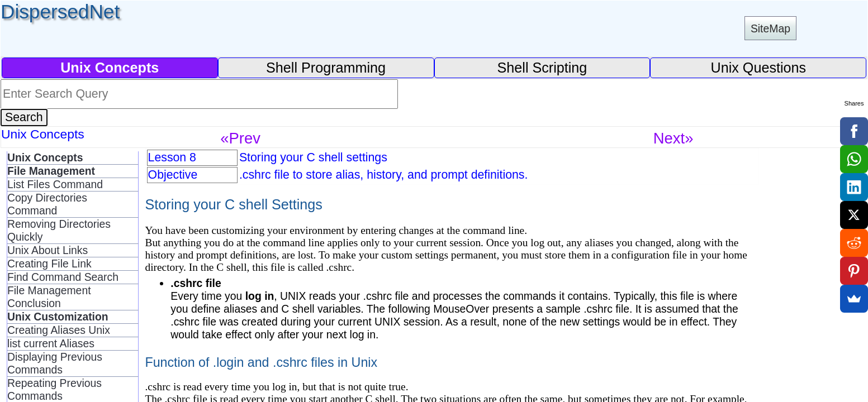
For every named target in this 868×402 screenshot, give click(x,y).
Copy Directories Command (47, 204)
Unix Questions (759, 68)
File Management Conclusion (49, 297)
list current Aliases (51, 343)
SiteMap (770, 28)
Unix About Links (48, 250)
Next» (673, 138)
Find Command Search (63, 277)
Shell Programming (326, 68)
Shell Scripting (542, 68)
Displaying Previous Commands (55, 363)
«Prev (240, 138)
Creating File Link (49, 264)
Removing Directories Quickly (59, 230)
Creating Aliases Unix (59, 330)
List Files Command (55, 184)
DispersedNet (60, 11)
